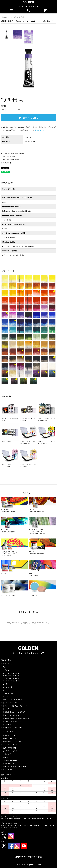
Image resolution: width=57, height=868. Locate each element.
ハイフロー (7, 670)
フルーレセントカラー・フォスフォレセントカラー (13, 680)
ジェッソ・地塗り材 (12, 715)
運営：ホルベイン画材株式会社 (14, 767)
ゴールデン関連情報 (10, 760)
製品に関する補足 (9, 748)
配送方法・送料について (12, 735)
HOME (4, 17)
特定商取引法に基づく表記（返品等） (13, 153)
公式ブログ (7, 754)
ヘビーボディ (8, 664)
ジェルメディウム (11, 703)
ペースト (8, 709)
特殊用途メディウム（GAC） (15, 712)
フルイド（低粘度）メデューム (16, 706)
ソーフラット (8, 687)
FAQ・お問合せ (8, 763)
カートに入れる (29, 118)
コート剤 (8, 725)
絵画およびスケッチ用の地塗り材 (17, 718)
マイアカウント (8, 770)
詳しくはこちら (40, 130)
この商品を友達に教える (9, 157)
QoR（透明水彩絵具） (17, 17)
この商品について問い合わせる (11, 160)
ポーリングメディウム (13, 721)
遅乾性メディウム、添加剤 (14, 728)
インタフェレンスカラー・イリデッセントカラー (13, 674)
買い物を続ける (6, 163)
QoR (4, 690)
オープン (6, 684)
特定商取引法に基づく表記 (13, 742)
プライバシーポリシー (11, 745)
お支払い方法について (11, 738)
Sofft (7, 696)
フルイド (6, 667)
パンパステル (8, 693)
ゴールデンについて (10, 751)
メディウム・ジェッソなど (13, 700)
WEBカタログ (8, 757)
